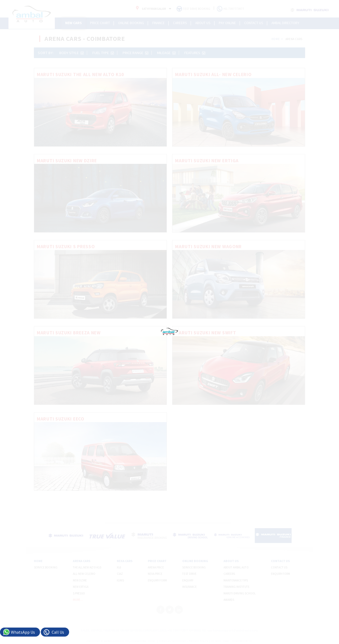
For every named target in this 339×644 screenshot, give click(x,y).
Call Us (58, 632)
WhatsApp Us (23, 632)
